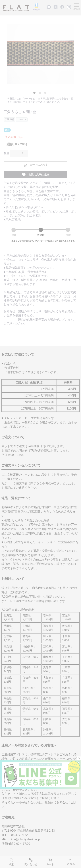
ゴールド (22, 119)
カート (50, 862)
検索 (11, 862)
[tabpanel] (40, 54)
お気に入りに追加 (35, 175)
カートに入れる (35, 165)
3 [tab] (46, 94)
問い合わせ (31, 862)
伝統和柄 (9, 119)
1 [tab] (35, 94)
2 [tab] (41, 94)
